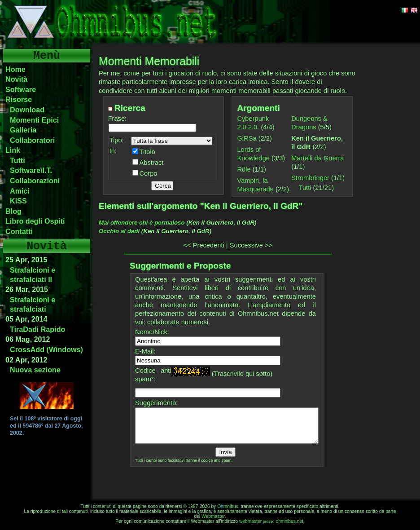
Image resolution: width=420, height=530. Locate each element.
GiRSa (247, 138)
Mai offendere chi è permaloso (142, 223)
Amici (20, 191)
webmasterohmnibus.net (271, 521)
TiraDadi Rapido (37, 329)
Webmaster (213, 516)
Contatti (19, 231)
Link (13, 150)
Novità (16, 79)
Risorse (19, 99)
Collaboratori (32, 140)
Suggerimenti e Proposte (180, 266)
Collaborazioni (35, 181)
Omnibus (228, 506)
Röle (244, 169)
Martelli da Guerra (317, 158)
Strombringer (310, 178)
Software (21, 89)
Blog (13, 211)
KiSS (18, 201)
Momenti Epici (34, 120)
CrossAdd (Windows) (46, 349)
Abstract (152, 163)
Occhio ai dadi (119, 231)
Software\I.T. (31, 170)
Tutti (17, 160)
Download (27, 110)
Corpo (149, 173)
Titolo (147, 152)
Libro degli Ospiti (35, 221)
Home (15, 69)
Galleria (23, 130)
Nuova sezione (35, 370)
